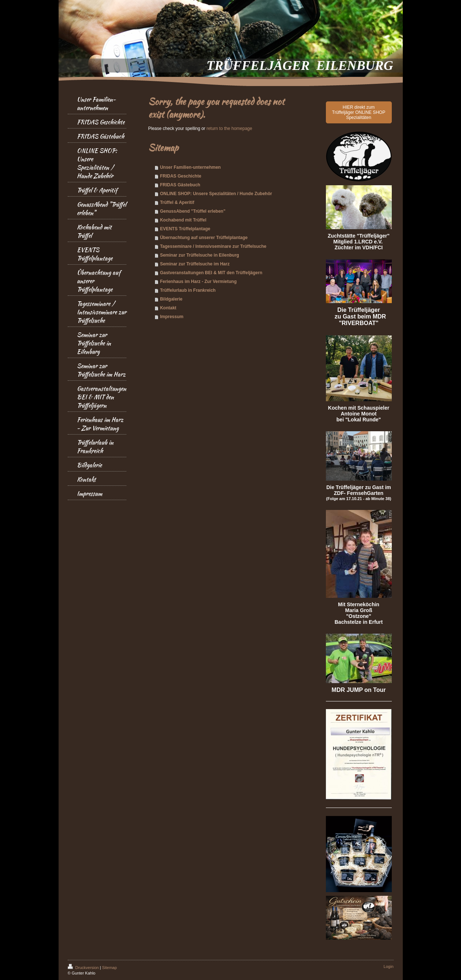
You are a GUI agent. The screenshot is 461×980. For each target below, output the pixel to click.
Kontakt (168, 308)
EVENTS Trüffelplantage (185, 229)
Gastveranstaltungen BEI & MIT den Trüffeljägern (211, 273)
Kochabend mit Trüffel (183, 220)
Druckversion (84, 968)
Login (389, 966)
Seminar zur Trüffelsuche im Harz (195, 264)
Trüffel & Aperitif (177, 202)
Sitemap (109, 968)
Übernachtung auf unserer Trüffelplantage (204, 238)
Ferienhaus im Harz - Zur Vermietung (198, 282)
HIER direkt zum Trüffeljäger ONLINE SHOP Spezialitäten (359, 112)
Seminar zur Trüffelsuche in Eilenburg (200, 255)
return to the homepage (229, 128)
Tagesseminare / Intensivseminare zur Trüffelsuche (213, 246)
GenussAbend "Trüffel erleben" (193, 211)
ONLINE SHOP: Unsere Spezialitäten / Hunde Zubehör (216, 194)
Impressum (172, 317)
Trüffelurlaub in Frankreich (188, 290)
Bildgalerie (171, 299)
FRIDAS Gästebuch (180, 185)
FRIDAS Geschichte (181, 176)
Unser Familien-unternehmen (190, 167)
